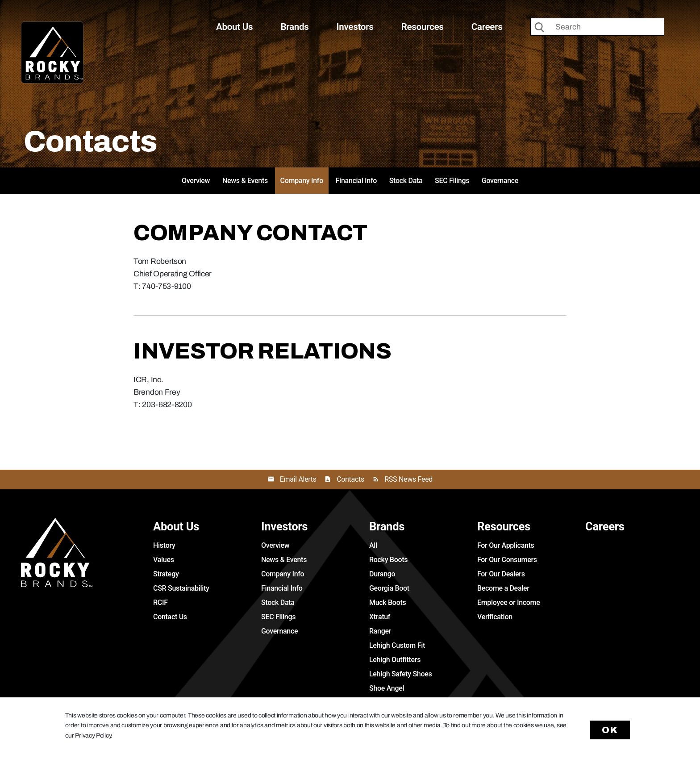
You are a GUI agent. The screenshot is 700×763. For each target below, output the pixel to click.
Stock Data (406, 181)
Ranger (380, 631)
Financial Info (356, 181)
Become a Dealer (503, 588)
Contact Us (170, 617)
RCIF (160, 602)
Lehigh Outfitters (395, 660)
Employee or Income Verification (509, 610)
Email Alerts (298, 479)
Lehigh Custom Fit (397, 645)
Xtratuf (380, 617)
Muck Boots (387, 602)
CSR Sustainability (181, 588)
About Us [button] (234, 27)
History (164, 545)
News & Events (245, 181)
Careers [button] (487, 27)
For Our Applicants (506, 545)
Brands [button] (294, 27)
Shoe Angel (387, 688)
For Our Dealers (501, 574)
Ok (610, 730)
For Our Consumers (507, 560)
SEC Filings (452, 181)
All (373, 545)
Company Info (302, 181)
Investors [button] (355, 27)
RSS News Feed (408, 479)
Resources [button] (423, 27)
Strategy (166, 574)
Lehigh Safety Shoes (400, 674)
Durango (382, 574)
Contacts (350, 479)
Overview (196, 181)
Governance (500, 181)
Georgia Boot (389, 588)
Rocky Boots (388, 560)
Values (164, 560)
